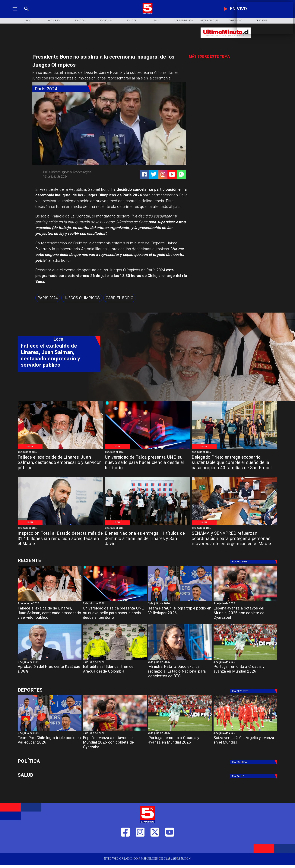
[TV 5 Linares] (26, 14)
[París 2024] (62, 89)
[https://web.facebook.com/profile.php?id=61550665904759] (125, 846)
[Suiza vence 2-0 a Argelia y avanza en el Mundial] (245, 731)
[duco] (180, 660)
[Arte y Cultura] (209, 21)
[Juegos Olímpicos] (82, 298)
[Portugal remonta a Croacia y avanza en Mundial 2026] (245, 660)
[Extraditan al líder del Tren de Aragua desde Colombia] (115, 673)
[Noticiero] (54, 21)
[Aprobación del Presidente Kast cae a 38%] (50, 660)
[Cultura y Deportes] (59, 561)
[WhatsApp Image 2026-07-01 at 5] (60, 524)
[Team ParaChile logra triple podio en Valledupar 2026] (180, 614)
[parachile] (180, 601)
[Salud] (157, 21)
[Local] (30, 447)
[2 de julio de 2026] (235, 452)
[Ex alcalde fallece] (60, 448)
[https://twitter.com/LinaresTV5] (155, 846)
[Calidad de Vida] (183, 21)
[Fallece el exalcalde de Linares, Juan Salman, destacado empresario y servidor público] (60, 463)
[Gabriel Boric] (119, 298)
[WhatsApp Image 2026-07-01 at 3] (235, 524)
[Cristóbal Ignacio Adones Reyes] (75, 172)
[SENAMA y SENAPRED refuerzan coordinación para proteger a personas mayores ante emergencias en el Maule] (235, 539)
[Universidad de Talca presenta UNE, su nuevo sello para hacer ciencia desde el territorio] (148, 463)
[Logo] (147, 14)
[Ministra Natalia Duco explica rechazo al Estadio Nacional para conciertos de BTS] (180, 673)
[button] (48, 298)
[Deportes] (254, 562)
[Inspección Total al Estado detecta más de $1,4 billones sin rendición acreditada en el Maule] (60, 539)
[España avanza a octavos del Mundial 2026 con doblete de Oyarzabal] (245, 601)
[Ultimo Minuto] (226, 40)
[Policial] (132, 21)
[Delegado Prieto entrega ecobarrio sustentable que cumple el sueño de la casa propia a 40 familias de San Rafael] (235, 463)
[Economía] (106, 21)
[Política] (80, 21)
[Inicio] (28, 21)
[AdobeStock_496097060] (148, 448)
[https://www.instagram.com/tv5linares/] (163, 174)
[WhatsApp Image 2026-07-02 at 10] (235, 448)
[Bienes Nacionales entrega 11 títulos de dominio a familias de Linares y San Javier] (148, 539)
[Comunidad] (235, 21)
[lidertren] (115, 660)
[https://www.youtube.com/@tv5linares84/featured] (172, 174)
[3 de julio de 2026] (60, 452)
